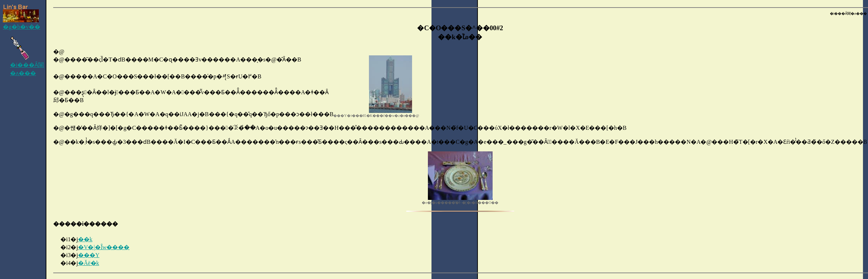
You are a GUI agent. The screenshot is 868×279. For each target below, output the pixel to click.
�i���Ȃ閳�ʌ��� (27, 66)
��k (85, 239)
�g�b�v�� (22, 17)
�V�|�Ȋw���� (104, 247)
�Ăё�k (89, 263)
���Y (89, 255)
